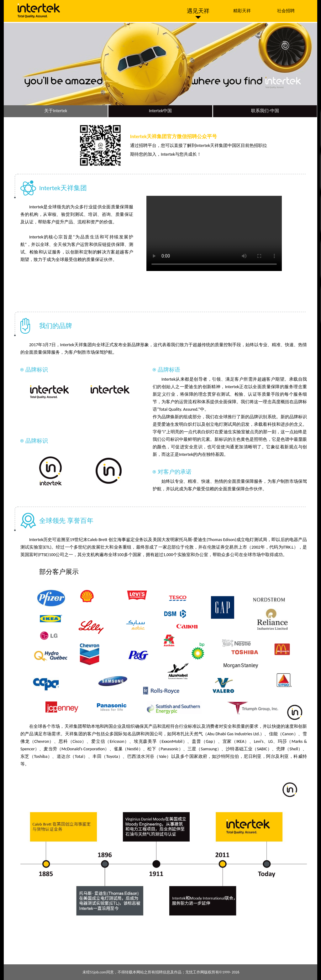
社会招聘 (286, 11)
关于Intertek (56, 111)
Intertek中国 (160, 111)
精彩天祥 (242, 11)
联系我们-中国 (265, 111)
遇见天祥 (198, 11)
